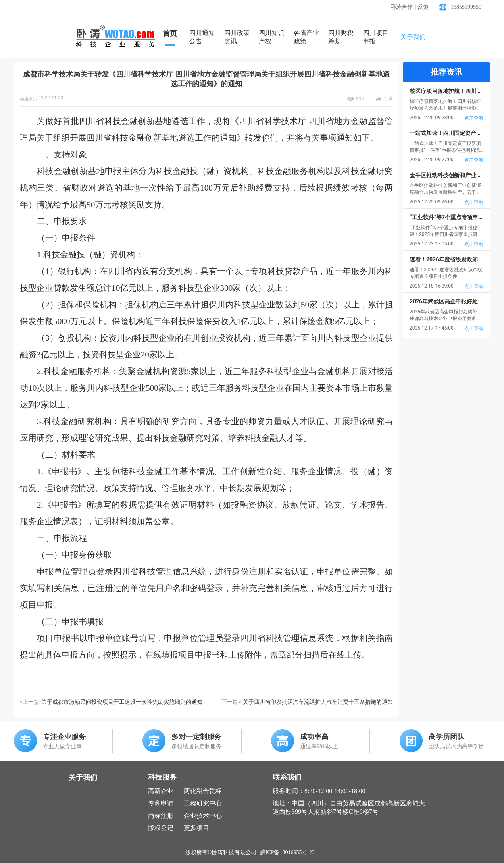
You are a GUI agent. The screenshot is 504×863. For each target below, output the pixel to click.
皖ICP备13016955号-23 (287, 852)
